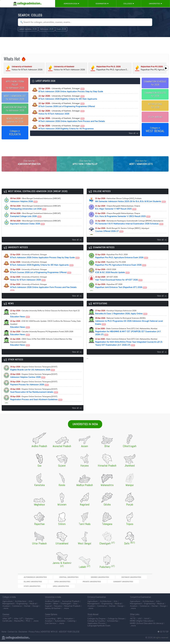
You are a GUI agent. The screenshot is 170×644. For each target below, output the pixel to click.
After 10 (7, 621)
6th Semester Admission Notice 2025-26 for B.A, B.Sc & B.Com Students (131, 206)
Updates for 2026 (15, 120)
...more (5, 611)
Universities (156, 4)
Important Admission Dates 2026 (35, 228)
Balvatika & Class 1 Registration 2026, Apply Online (121, 318)
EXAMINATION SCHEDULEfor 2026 (155, 83)
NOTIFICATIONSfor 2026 (155, 106)
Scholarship (113, 623)
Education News (45, 320)
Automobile (60, 623)
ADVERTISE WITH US (49, 634)
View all (133, 133)
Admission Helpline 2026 (35, 206)
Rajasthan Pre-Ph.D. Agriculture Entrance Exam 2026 (122, 262)
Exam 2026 (61, 29)
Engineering (22, 606)
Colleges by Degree (96, 621)
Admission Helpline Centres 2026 (34, 382)
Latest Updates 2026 (28, 29)
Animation (68, 621)
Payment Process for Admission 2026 (34, 389)
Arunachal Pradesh (71, 604)
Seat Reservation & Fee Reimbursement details (34, 397)
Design (36, 608)
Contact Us (12, 634)
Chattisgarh (66, 606)
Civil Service (50, 626)
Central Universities (54, 583)
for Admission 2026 (15, 85)
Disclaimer (23, 634)
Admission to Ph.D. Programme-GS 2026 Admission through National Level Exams (129, 327)
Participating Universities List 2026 (35, 213)
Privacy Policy (34, 634)
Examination (102, 4)
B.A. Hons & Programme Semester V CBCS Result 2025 (123, 221)
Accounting (50, 621)
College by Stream (116, 621)
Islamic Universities (118, 583)
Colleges (129, 4)
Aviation (6, 608)
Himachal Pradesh (72, 608)
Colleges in (15, 133)
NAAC (147, 621)
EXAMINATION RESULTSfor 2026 (155, 94)
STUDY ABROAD (155, 117)
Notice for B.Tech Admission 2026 (62, 112)
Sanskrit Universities (49, 588)
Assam (48, 606)
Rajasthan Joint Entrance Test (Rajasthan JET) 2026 (121, 292)
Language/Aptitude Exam (99, 628)
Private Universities (28, 588)
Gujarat (48, 608)
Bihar (56, 606)
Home (4, 634)
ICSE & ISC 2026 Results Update (112, 277)
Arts (30, 604)
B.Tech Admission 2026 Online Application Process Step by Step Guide (71, 90)
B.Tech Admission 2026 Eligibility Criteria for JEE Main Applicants (68, 97)
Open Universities (137, 583)
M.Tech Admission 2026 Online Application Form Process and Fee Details (72, 120)
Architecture (21, 604)
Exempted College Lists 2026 (35, 221)
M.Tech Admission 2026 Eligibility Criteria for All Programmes (66, 127)
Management (8, 606)
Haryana (58, 608)
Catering (71, 623)
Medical (33, 606)
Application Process (96, 626)
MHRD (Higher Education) (142, 623)
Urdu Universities (88, 588)
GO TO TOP (163, 634)
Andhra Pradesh (52, 604)
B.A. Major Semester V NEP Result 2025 (118, 213)
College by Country (96, 623)
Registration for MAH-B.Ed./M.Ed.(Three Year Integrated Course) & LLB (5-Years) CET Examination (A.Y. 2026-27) (129, 348)
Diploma (29, 621)
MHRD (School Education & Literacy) (147, 626)
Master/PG (19, 623)
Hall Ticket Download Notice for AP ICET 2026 (119, 284)
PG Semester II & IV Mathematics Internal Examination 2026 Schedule (129, 228)
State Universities (69, 588)
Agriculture (8, 604)
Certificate (7, 623)
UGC (140, 621)
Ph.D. (28, 623)
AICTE (133, 621)
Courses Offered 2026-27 (122, 236)
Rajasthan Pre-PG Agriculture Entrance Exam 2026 (121, 269)
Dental (27, 608)
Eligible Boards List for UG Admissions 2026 (34, 374)
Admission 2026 (71, 4)
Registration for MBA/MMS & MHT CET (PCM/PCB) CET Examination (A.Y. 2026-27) (128, 338)
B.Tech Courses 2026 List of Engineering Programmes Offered (67, 105)
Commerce (17, 608)
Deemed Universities (75, 583)
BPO (60, 621)
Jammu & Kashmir (53, 611)
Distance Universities (96, 583)
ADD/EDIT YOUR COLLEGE (69, 634)
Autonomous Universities (30, 583)
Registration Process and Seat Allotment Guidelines (36, 404)
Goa (75, 606)
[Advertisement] (85, 46)
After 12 (18, 621)
